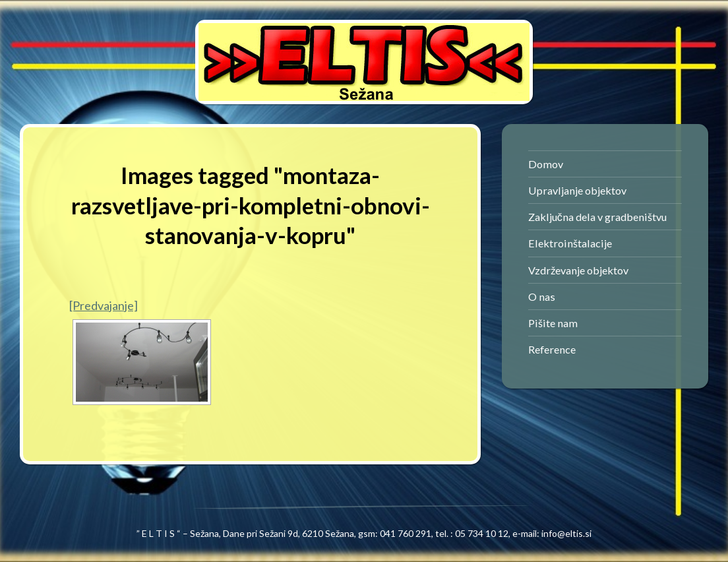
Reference (552, 349)
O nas (542, 297)
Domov (546, 164)
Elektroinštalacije (570, 243)
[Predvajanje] (104, 305)
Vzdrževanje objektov (578, 270)
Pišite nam (553, 323)
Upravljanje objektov (577, 190)
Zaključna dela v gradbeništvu (597, 217)
